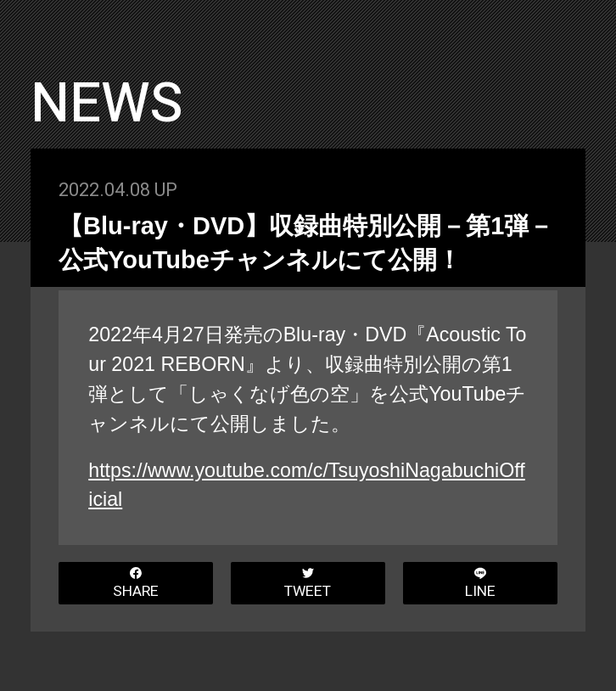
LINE (480, 584)
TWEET (308, 584)
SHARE (136, 584)
